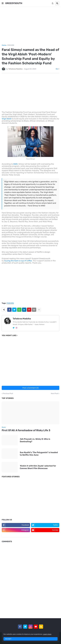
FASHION (11, 45)
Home (4, 45)
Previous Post (8, 394)
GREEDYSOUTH (14, 3)
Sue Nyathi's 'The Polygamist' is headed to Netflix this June (39, 454)
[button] (3, 3)
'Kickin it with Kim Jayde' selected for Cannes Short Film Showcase (38, 467)
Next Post (55, 394)
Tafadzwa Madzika (22, 319)
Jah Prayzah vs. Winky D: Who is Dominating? (35, 440)
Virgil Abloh (7, 119)
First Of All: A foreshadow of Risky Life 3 (26, 430)
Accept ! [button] (8, 639)
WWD (15, 164)
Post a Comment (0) (31, 388)
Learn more (47, 634)
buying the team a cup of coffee (18, 261)
